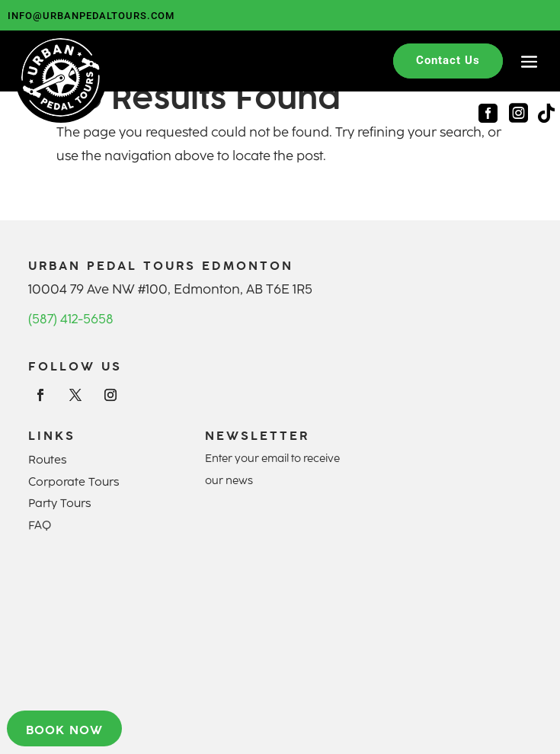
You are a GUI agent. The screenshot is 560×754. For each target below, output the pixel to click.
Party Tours (59, 503)
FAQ (40, 525)
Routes (47, 460)
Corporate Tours (74, 482)
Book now (64, 730)
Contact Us (448, 60)
